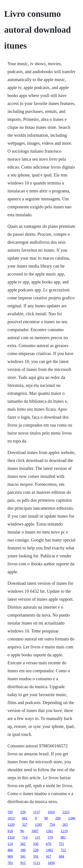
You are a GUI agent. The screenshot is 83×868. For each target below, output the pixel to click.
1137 (37, 812)
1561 (50, 831)
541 (23, 856)
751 (61, 844)
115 (38, 837)
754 (52, 825)
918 (10, 831)
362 (23, 844)
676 (48, 844)
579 (50, 837)
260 (58, 818)
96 (22, 831)
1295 (39, 825)
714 (25, 837)
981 (63, 837)
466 (10, 850)
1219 (64, 831)
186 (23, 850)
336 (36, 844)
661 (25, 818)
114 (10, 844)
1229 (11, 825)
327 (25, 825)
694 (62, 856)
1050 (51, 863)
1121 (37, 863)
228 (36, 850)
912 (23, 863)
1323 (66, 812)
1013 (11, 818)
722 (63, 850)
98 (46, 818)
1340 (72, 818)
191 (36, 856)
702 (10, 812)
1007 (35, 831)
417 (49, 856)
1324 (11, 837)
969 (10, 856)
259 (23, 812)
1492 (50, 850)
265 (65, 825)
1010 (51, 812)
